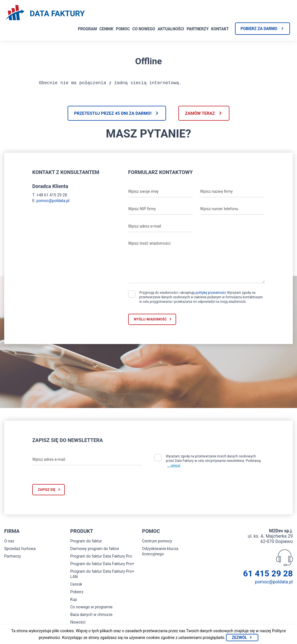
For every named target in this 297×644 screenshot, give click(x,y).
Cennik (106, 29)
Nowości (78, 624)
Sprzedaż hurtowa (20, 551)
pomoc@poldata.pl (53, 202)
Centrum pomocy (157, 543)
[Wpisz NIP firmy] (161, 211)
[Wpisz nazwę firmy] (232, 193)
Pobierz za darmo (259, 29)
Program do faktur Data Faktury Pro (101, 558)
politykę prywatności (211, 294)
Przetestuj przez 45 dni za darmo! (109, 115)
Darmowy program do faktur (95, 551)
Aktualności (171, 29)
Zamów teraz (204, 115)
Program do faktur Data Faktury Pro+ (102, 566)
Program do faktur (86, 543)
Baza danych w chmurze (91, 617)
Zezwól (239, 638)
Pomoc (123, 29)
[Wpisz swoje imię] (161, 193)
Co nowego (144, 29)
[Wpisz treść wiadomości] (196, 262)
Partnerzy (197, 29)
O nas (9, 543)
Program (88, 29)
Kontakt (220, 29)
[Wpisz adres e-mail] (161, 228)
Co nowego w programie (91, 609)
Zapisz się (47, 492)
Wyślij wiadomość (150, 321)
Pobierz (77, 594)
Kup (73, 601)
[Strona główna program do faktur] (45, 13)
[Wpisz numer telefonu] (232, 211)
